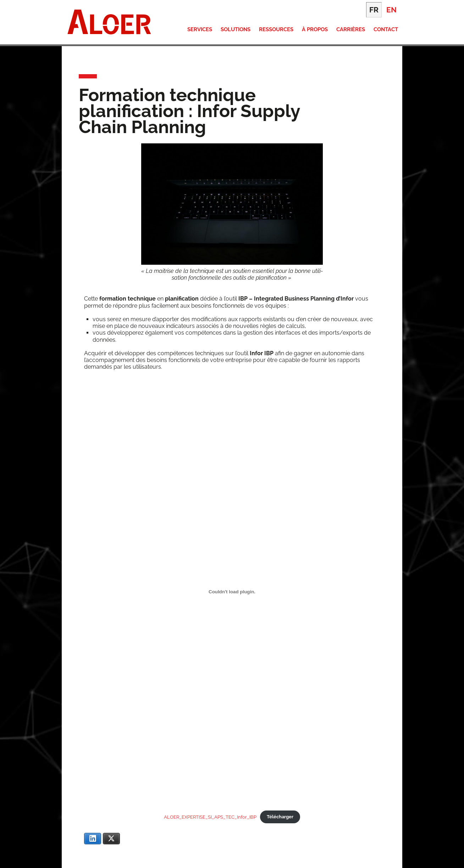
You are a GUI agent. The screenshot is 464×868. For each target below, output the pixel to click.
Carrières (351, 29)
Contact (386, 29)
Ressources (276, 29)
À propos (315, 29)
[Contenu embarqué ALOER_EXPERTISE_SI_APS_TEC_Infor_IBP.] (232, 592)
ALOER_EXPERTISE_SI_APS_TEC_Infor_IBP (210, 817)
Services (200, 29)
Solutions (236, 29)
